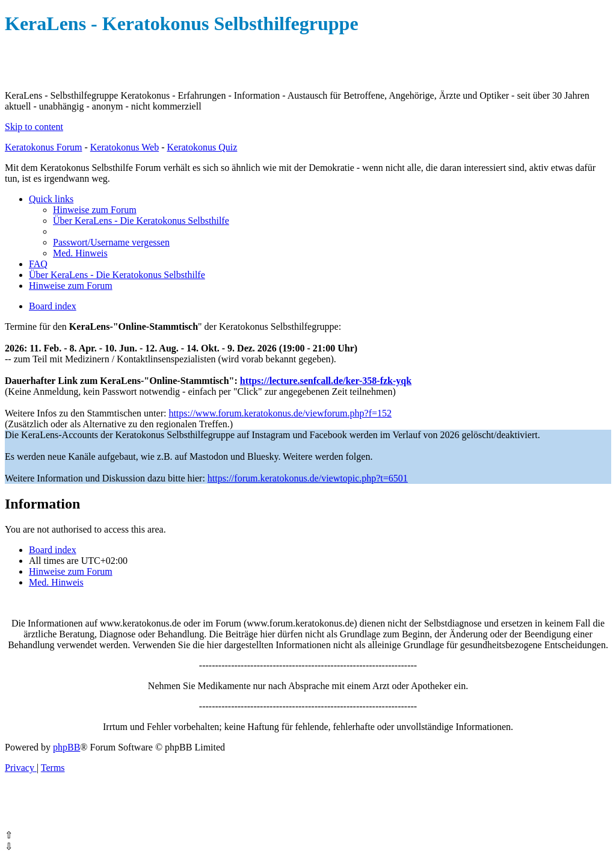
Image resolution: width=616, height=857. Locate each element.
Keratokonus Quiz (202, 147)
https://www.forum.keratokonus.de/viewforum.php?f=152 (280, 413)
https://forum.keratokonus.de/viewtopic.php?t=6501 (308, 478)
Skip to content (34, 127)
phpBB (66, 747)
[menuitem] (95, 210)
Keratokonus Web (125, 147)
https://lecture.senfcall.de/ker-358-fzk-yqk (326, 381)
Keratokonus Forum (43, 147)
